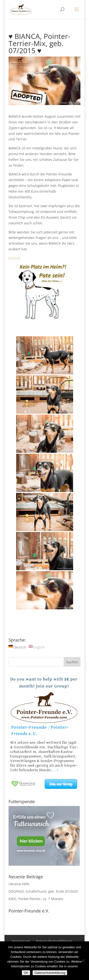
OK (26, 973)
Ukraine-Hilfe (19, 884)
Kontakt (15, 258)
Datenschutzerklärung (50, 973)
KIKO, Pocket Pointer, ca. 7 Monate (36, 899)
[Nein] (83, 961)
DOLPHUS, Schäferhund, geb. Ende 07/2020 (43, 891)
